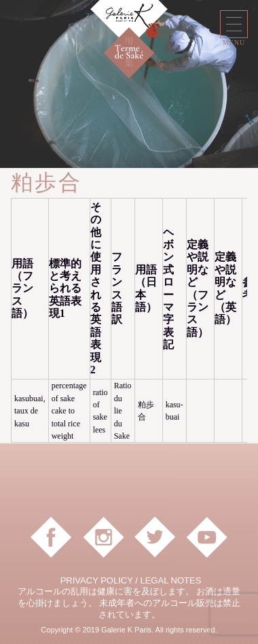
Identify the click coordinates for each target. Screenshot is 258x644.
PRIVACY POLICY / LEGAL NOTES (131, 580)
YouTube (207, 537)
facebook (51, 537)
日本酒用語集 (152, 56)
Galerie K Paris (129, 24)
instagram (103, 537)
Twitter (155, 537)
